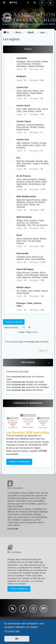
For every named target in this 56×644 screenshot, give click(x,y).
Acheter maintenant (19, 589)
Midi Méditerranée (26, 196)
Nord (19, 235)
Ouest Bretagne (25, 269)
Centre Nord (23, 105)
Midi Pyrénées (24, 217)
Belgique (21, 76)
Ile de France (23, 176)
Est (18, 158)
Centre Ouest (24, 121)
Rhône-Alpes (24, 287)
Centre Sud (23, 139)
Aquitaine (22, 58)
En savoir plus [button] (12, 631)
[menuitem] (13, 3)
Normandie (22, 253)
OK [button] (17, 639)
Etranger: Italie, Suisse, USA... (29, 304)
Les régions (11, 39)
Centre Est (22, 87)
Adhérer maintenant (19, 462)
